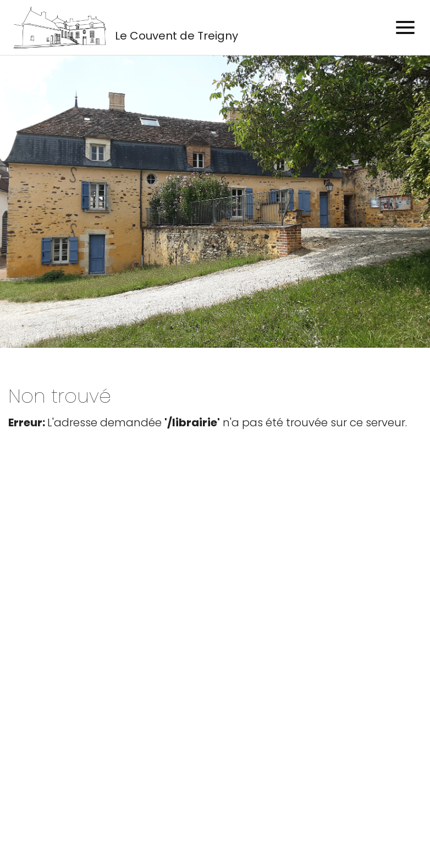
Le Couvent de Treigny (177, 36)
